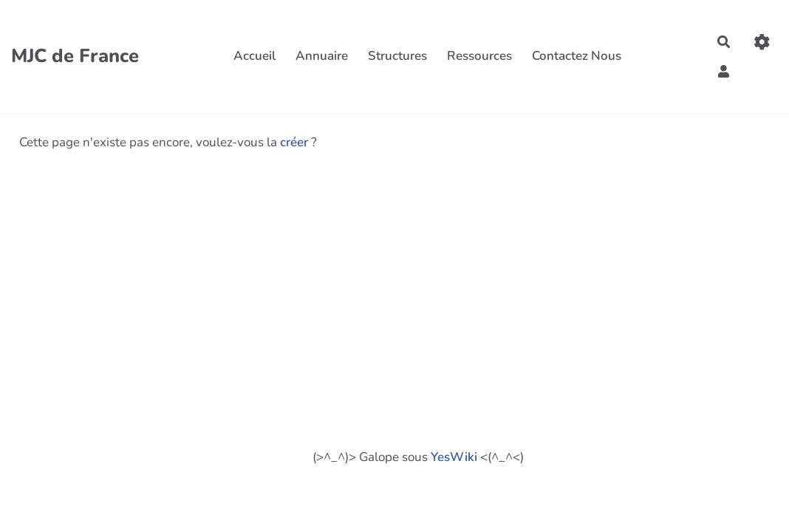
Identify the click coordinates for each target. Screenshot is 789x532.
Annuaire (322, 56)
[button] (724, 71)
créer (294, 142)
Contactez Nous (577, 56)
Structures (397, 56)
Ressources (479, 56)
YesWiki (454, 457)
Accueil (255, 56)
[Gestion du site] (762, 42)
